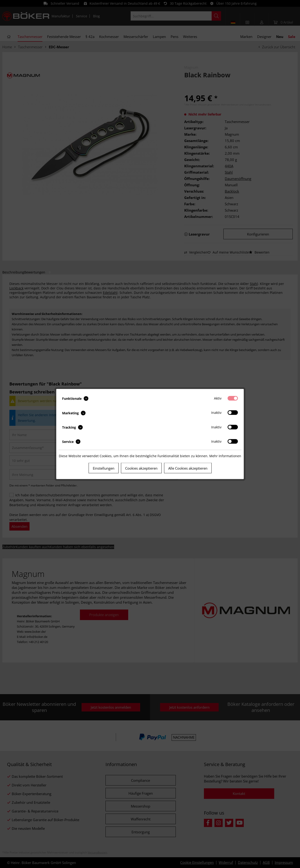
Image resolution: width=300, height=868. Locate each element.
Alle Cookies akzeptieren (188, 468)
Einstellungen (104, 468)
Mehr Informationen (225, 456)
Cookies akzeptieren (141, 468)
